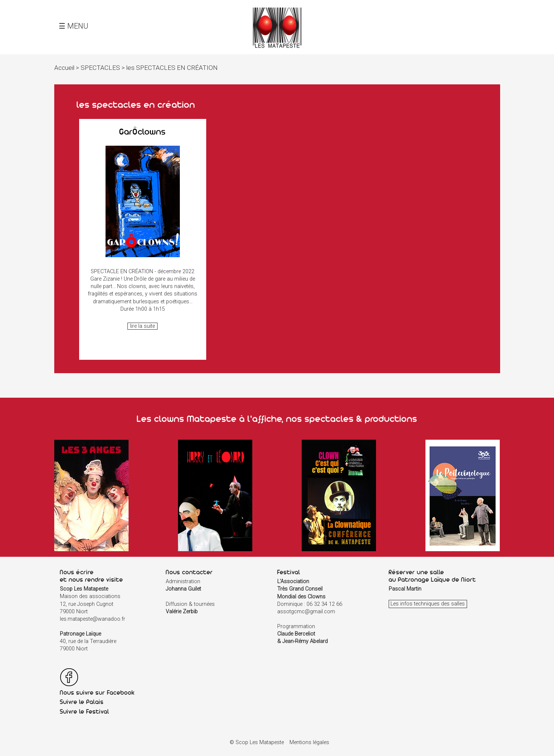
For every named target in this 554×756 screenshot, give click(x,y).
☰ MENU (74, 26)
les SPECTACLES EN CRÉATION (172, 68)
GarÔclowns (142, 131)
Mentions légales (309, 742)
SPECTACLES (100, 68)
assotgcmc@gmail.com (306, 612)
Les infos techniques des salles (428, 604)
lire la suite (142, 326)
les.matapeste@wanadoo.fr (93, 619)
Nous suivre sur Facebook (97, 692)
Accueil (64, 68)
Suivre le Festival (85, 711)
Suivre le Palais (82, 702)
